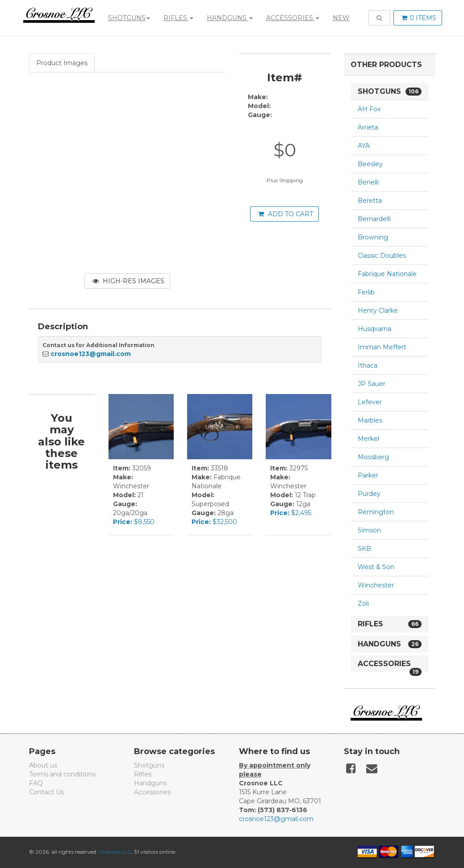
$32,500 (214, 522)
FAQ (36, 783)
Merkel (368, 439)
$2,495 (291, 513)
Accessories (292, 18)
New (340, 18)
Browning (373, 237)
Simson (369, 530)
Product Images (62, 63)
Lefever (370, 402)
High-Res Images (128, 281)
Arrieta (368, 127)
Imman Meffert (382, 347)
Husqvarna (374, 329)
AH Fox (369, 109)
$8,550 (134, 522)
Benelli (368, 182)
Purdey (369, 494)
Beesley (370, 164)
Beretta (370, 201)
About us (43, 765)
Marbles (370, 420)
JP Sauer (372, 384)
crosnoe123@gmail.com (91, 354)
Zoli (363, 604)
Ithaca (368, 365)
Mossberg (373, 457)
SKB (364, 549)
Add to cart (286, 214)
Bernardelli (374, 219)
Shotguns (128, 18)
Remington (376, 512)
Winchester (376, 585)
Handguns (229, 18)
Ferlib (366, 292)
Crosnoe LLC (115, 852)
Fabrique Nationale (387, 274)
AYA (364, 146)
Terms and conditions (62, 774)
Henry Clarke (378, 310)
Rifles (178, 18)
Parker (368, 475)
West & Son (376, 567)
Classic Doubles (382, 256)
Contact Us (46, 792)
